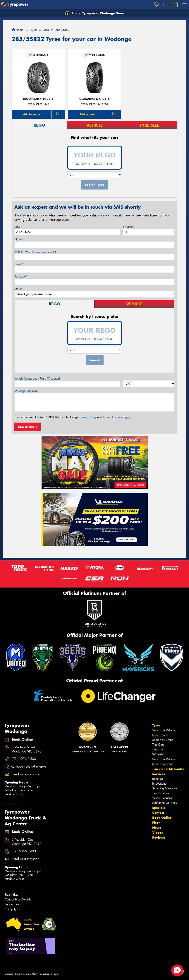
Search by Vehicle (164, 730)
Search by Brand (163, 740)
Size (17, 227)
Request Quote (28, 427)
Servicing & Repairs (165, 788)
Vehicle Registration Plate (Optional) (37, 379)
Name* (19, 239)
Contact (158, 813)
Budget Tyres (13, 904)
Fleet (156, 823)
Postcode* (21, 277)
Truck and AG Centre (168, 769)
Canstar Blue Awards (18, 899)
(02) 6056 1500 (24, 759)
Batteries (158, 779)
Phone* (35, 252)
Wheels (158, 754)
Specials (159, 808)
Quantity (129, 227)
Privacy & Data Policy (26, 974)
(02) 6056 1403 (24, 851)
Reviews (159, 838)
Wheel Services (162, 798)
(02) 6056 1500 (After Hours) (29, 767)
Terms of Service (113, 417)
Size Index (11, 895)
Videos (158, 833)
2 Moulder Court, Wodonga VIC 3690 (27, 842)
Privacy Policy (88, 417)
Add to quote (32, 114)
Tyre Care (158, 745)
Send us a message (25, 774)
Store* (18, 289)
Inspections (159, 784)
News (157, 828)
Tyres (156, 725)
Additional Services (164, 803)
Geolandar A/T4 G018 (38, 99)
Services (159, 774)
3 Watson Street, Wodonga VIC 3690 (27, 749)
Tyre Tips (158, 749)
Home (17, 30)
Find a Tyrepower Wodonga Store (95, 13)
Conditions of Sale (49, 974)
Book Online (162, 818)
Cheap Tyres (12, 909)
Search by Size (162, 735)
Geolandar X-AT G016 (94, 99)
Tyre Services (160, 793)
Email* (19, 264)
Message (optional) (26, 391)
